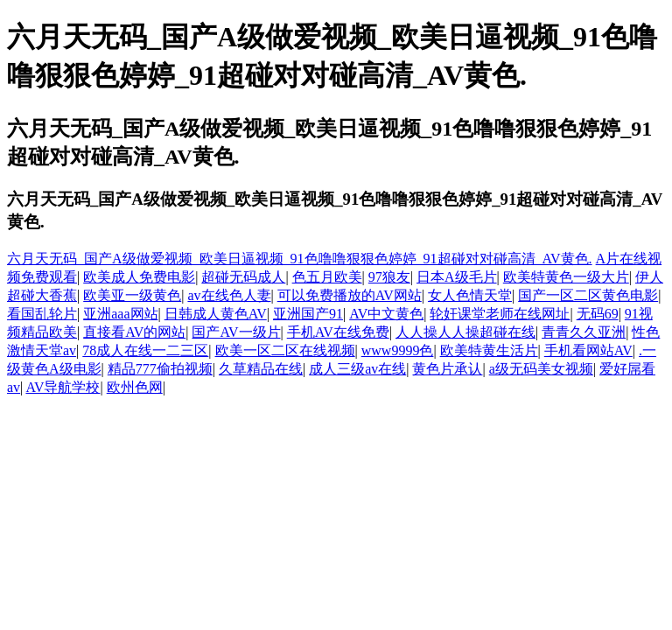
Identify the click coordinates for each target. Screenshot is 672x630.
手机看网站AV (588, 350)
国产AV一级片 (236, 332)
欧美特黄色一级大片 (566, 277)
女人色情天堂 (470, 295)
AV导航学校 (63, 387)
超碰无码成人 (243, 277)
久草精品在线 (261, 369)
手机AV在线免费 (338, 332)
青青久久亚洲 (584, 332)
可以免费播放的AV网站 (350, 295)
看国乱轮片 (42, 314)
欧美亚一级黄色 (132, 295)
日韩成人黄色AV (216, 314)
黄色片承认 (447, 369)
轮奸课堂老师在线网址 (500, 314)
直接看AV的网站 (134, 332)
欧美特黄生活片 (489, 350)
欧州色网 (135, 387)
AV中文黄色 (386, 314)
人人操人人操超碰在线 (465, 332)
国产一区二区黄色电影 (588, 295)
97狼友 (389, 277)
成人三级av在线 (357, 369)
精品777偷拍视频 (160, 369)
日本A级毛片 (457, 277)
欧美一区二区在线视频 (285, 350)
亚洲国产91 (308, 314)
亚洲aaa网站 (120, 314)
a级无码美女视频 (541, 369)
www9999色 (398, 350)
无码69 (598, 314)
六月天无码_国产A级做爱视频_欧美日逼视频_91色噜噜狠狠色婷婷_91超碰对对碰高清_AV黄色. (300, 259)
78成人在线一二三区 (145, 350)
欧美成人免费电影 (139, 277)
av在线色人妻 (229, 295)
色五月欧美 (327, 277)
